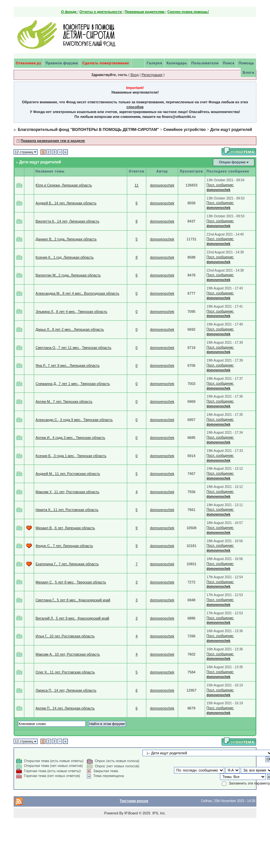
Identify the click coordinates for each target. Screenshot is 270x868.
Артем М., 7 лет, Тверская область (64, 402)
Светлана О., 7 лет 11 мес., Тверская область (74, 348)
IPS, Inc (159, 813)
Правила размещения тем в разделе (53, 141)
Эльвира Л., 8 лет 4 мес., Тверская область (72, 312)
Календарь (177, 63)
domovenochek (162, 185)
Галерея (154, 63)
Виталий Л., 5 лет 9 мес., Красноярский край (73, 618)
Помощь (246, 63)
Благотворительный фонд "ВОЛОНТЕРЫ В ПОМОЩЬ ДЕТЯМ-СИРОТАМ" (88, 130)
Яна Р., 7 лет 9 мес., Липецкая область (68, 365)
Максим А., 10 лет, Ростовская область (68, 654)
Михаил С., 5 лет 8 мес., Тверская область (71, 582)
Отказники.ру (29, 63)
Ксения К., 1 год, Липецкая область (65, 257)
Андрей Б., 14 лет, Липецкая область (66, 203)
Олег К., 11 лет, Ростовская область (65, 672)
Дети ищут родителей (231, 130)
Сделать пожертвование (105, 63)
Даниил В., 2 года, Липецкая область (66, 239)
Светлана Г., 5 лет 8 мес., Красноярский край (73, 600)
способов (135, 107)
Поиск (229, 63)
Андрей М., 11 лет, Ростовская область (68, 474)
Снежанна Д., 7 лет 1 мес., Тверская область (73, 384)
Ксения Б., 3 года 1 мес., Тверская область (71, 456)
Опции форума (232, 162)
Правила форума (62, 63)
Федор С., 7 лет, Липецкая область (64, 546)
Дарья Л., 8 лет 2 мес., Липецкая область (70, 329)
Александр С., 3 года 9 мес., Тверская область (74, 420)
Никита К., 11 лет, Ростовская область (67, 510)
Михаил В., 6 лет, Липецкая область (65, 528)
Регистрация (152, 75)
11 (137, 185)
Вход (135, 75)
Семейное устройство (184, 130)
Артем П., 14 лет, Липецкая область (65, 708)
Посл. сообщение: (220, 185)
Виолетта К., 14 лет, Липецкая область (67, 221)
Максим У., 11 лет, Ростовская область (67, 492)
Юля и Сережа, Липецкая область (64, 185)
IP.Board (131, 813)
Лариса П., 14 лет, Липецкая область (66, 690)
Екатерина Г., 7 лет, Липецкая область (67, 564)
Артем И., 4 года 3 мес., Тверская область (70, 438)
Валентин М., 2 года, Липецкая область (68, 275)
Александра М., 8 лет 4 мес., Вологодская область (78, 293)
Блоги (248, 72)
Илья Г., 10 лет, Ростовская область (65, 636)
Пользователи (205, 63)
